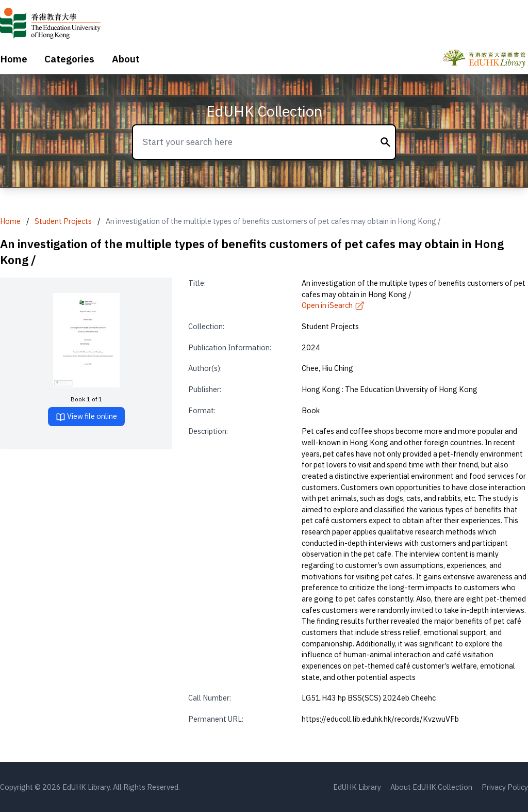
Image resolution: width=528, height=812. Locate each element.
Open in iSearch (333, 305)
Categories (69, 59)
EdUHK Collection (264, 111)
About (126, 59)
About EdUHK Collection (431, 787)
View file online (86, 417)
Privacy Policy (505, 787)
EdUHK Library (357, 787)
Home (14, 59)
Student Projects (63, 221)
